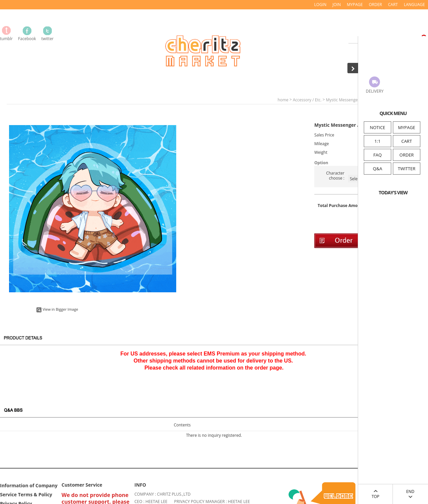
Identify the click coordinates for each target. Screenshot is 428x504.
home (283, 100)
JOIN (337, 5)
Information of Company (29, 485)
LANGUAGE (414, 5)
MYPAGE (407, 127)
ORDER (407, 155)
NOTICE (378, 127)
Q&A (378, 169)
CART (407, 141)
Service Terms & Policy (26, 494)
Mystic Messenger (343, 100)
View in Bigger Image (57, 309)
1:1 (378, 141)
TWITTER (407, 169)
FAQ (377, 155)
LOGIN (320, 5)
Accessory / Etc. (307, 100)
